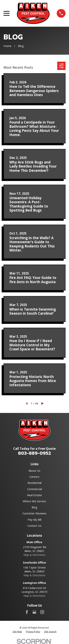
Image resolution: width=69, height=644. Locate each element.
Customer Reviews (34, 513)
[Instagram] (42, 612)
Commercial (34, 489)
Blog (34, 507)
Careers (34, 477)
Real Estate (34, 495)
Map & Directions (34, 555)
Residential (34, 483)
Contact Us (34, 526)
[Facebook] (27, 612)
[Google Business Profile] (34, 612)
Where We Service (34, 501)
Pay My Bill (34, 520)
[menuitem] (17, 632)
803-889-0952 (34, 453)
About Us (34, 471)
